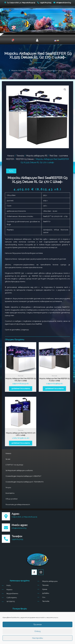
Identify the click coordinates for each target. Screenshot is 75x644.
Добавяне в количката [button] (21, 388)
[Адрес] (6, 516)
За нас (8, 459)
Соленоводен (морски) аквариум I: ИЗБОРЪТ (23, 476)
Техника (20, 156)
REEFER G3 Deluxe (25, 159)
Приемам (38, 625)
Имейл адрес (20, 525)
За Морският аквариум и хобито (19, 470)
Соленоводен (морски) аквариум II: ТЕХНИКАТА (25, 482)
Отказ (37, 631)
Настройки (38, 638)
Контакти (10, 493)
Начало (8, 453)
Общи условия (11, 499)
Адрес (15, 514)
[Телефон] (6, 539)
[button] (56, 25)
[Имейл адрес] (6, 528)
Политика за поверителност (18, 504)
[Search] (71, 11)
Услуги (8, 487)
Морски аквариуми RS (37, 156)
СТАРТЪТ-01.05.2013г (14, 465)
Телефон (17, 536)
